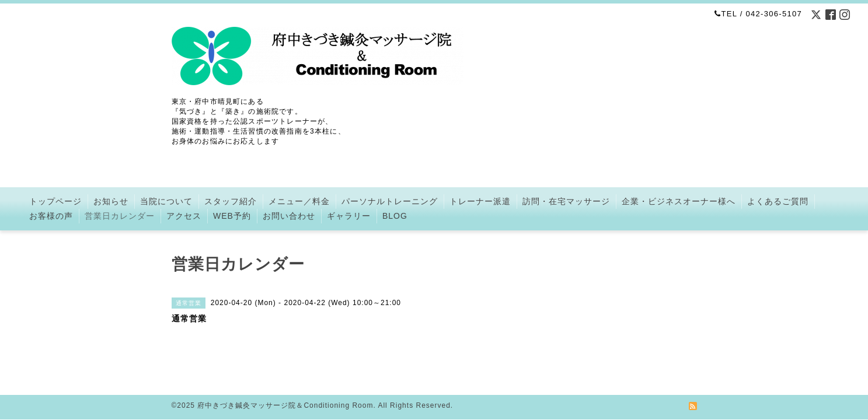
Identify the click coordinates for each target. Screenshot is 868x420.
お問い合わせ (289, 216)
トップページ (55, 201)
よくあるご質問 (778, 201)
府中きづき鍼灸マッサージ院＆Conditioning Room (285, 391)
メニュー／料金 (299, 201)
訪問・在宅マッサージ (566, 201)
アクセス (184, 216)
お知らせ (111, 201)
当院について (166, 201)
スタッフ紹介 (231, 201)
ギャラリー (349, 216)
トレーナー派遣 (480, 201)
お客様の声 (51, 216)
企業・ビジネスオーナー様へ (679, 201)
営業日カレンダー (120, 216)
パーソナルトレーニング (390, 201)
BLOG (395, 216)
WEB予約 (232, 216)
